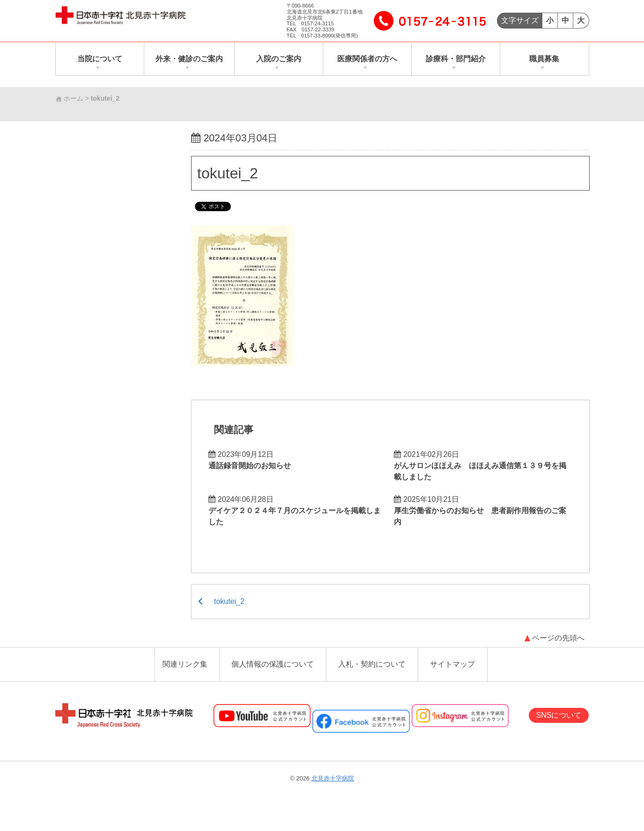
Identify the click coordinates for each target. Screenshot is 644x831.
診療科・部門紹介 (456, 59)
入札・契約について (372, 665)
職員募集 (544, 59)
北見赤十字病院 (333, 779)
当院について (100, 59)
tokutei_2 (228, 173)
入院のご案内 (279, 59)
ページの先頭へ (558, 638)
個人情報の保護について (273, 665)
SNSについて (559, 716)
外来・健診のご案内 (189, 59)
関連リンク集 (185, 665)
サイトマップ (452, 665)
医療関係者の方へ (367, 59)
